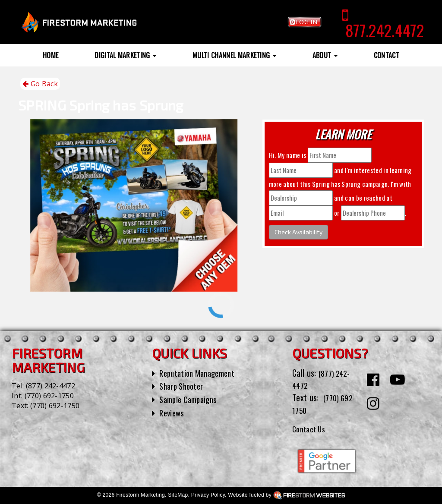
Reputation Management (201, 373)
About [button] (325, 55)
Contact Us (311, 428)
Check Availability (298, 232)
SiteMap (178, 495)
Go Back (40, 84)
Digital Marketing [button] (125, 55)
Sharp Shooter (184, 386)
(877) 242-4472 (51, 386)
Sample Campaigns (191, 399)
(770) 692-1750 (49, 396)
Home (51, 55)
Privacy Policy (208, 495)
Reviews (173, 413)
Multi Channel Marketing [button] (234, 55)
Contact (387, 55)
